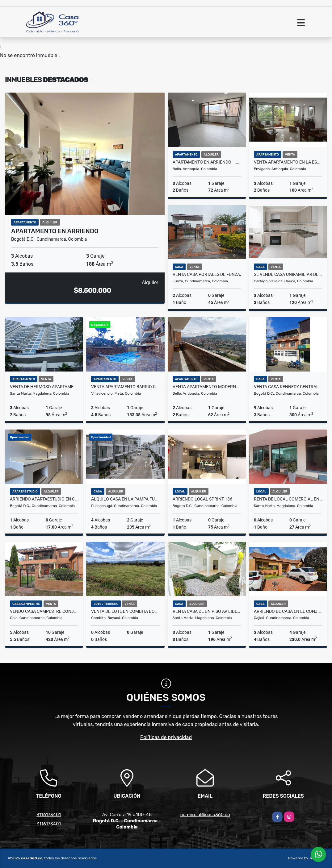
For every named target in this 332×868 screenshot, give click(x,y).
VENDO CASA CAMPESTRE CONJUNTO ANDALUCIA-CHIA (44, 611)
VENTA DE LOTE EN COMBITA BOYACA (125, 611)
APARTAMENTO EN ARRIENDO (55, 231)
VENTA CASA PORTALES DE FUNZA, (207, 274)
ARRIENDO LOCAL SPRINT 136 (202, 499)
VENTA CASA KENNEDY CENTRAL (286, 387)
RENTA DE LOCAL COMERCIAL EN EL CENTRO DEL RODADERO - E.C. (288, 499)
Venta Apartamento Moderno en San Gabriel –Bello (207, 387)
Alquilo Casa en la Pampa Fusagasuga (125, 499)
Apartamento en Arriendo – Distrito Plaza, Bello (207, 162)
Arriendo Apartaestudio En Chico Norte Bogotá (44, 499)
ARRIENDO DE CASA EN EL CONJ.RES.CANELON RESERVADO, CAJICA (288, 611)
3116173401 (49, 815)
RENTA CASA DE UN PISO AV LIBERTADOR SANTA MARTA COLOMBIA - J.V (207, 611)
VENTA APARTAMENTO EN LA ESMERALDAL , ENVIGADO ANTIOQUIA (288, 162)
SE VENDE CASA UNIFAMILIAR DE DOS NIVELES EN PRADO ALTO (288, 274)
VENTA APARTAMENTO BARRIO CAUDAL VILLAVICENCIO (125, 387)
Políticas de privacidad (166, 737)
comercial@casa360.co (205, 815)
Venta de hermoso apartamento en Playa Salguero (44, 387)
